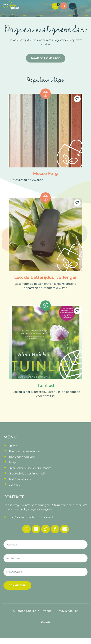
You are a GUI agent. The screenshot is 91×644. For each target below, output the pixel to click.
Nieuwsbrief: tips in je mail (27, 474)
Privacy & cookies (66, 611)
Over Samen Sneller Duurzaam (30, 468)
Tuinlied (45, 385)
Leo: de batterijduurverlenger (45, 277)
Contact (14, 485)
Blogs (13, 462)
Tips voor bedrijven (22, 457)
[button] (64, 6)
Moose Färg (45, 173)
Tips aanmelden (20, 479)
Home (13, 446)
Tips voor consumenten (25, 451)
